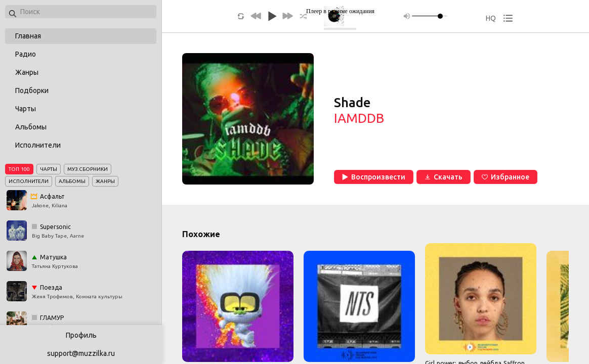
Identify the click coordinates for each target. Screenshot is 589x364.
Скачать (444, 177)
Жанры (27, 72)
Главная (28, 36)
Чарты (26, 109)
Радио (26, 54)
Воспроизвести (374, 177)
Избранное (506, 177)
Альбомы (31, 127)
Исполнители (38, 145)
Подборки (32, 90)
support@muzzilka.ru (81, 353)
